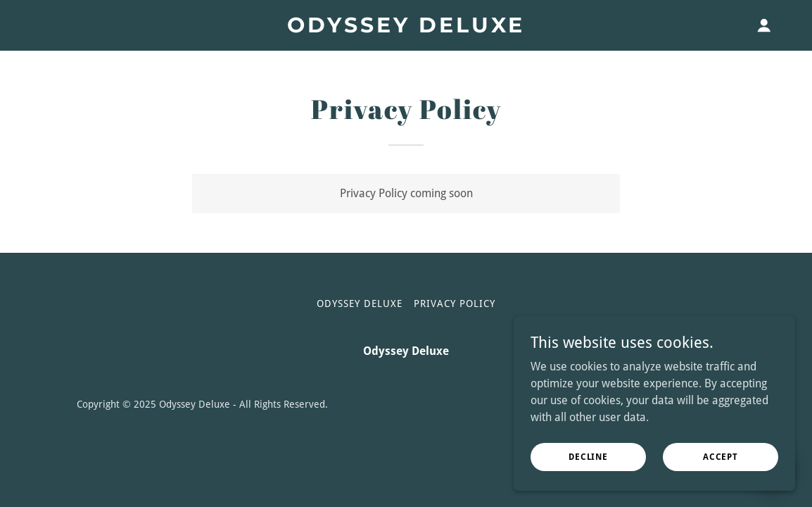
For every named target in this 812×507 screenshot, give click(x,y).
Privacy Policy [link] (455, 303)
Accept (721, 456)
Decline (588, 456)
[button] (764, 25)
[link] (406, 29)
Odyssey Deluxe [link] (360, 303)
